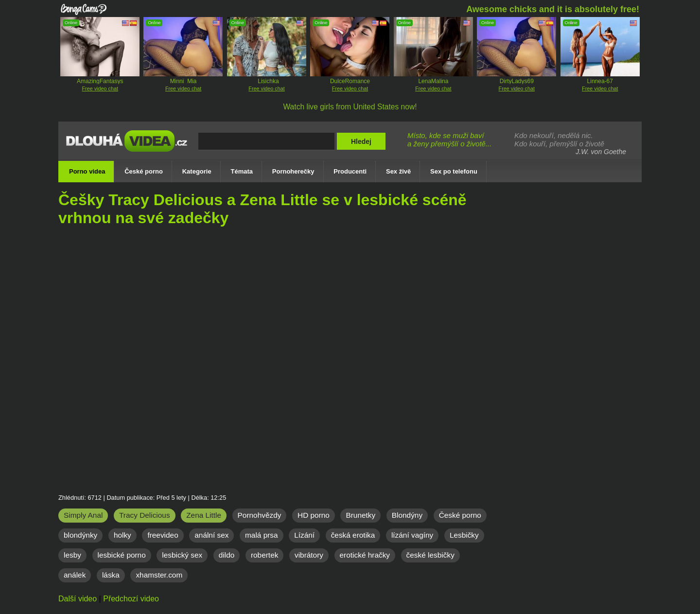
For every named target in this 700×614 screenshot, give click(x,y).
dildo (227, 555)
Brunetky (360, 515)
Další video (78, 599)
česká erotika (353, 535)
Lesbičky (464, 535)
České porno (460, 515)
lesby (72, 555)
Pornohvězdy (260, 515)
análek (75, 575)
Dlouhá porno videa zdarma (129, 147)
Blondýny (407, 515)
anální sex (211, 535)
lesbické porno (122, 555)
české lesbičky (430, 555)
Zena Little (204, 515)
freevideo (163, 535)
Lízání (304, 535)
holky (122, 535)
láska (111, 575)
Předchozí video (131, 599)
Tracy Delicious (145, 515)
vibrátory (309, 555)
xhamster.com (159, 575)
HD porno (314, 515)
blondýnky (80, 535)
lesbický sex (182, 555)
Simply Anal (83, 515)
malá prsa (262, 535)
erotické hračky (365, 555)
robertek (264, 555)
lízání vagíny (412, 535)
